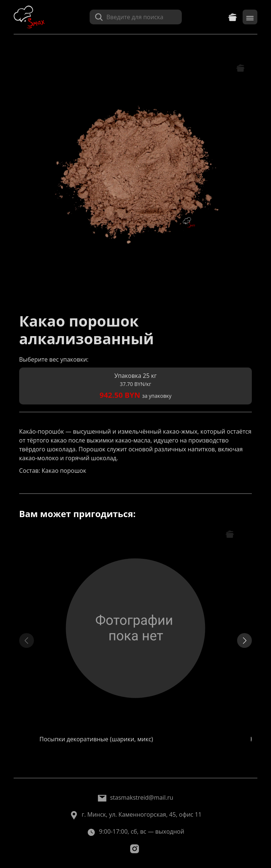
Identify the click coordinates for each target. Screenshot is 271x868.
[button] (244, 640)
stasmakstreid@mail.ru (141, 797)
